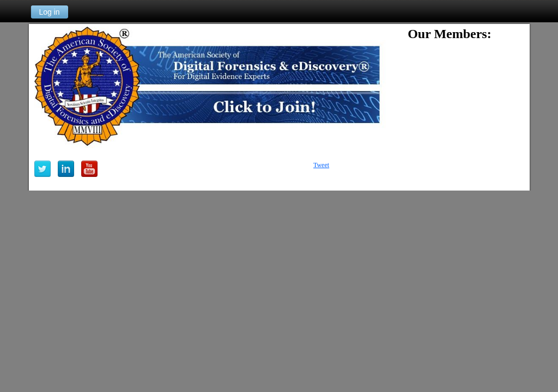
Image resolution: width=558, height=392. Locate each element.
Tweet (321, 165)
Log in (49, 12)
